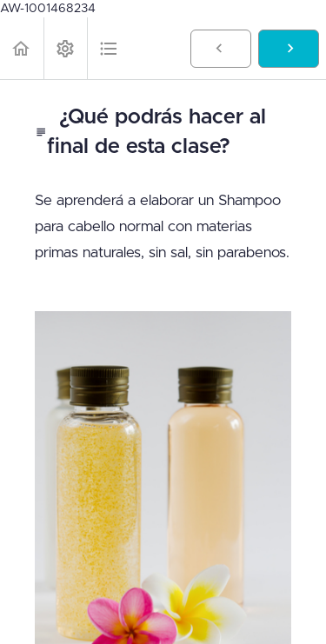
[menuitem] (65, 48)
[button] (22, 48)
